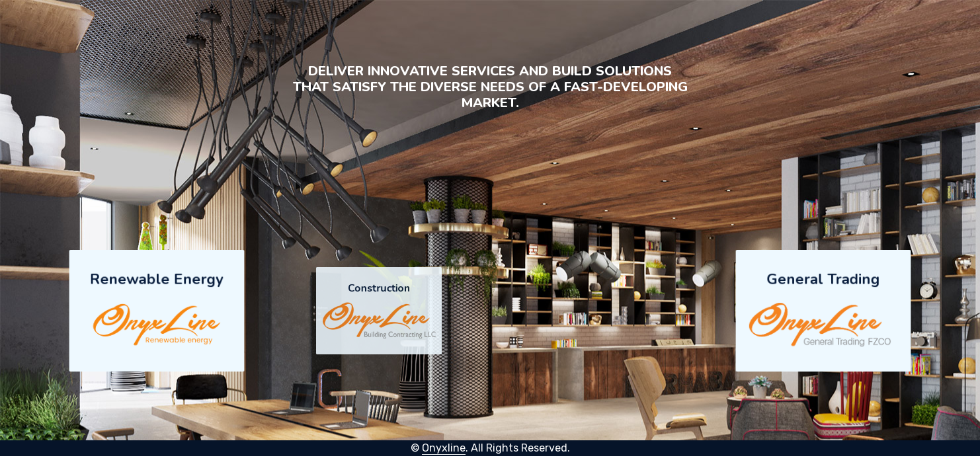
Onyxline (444, 448)
